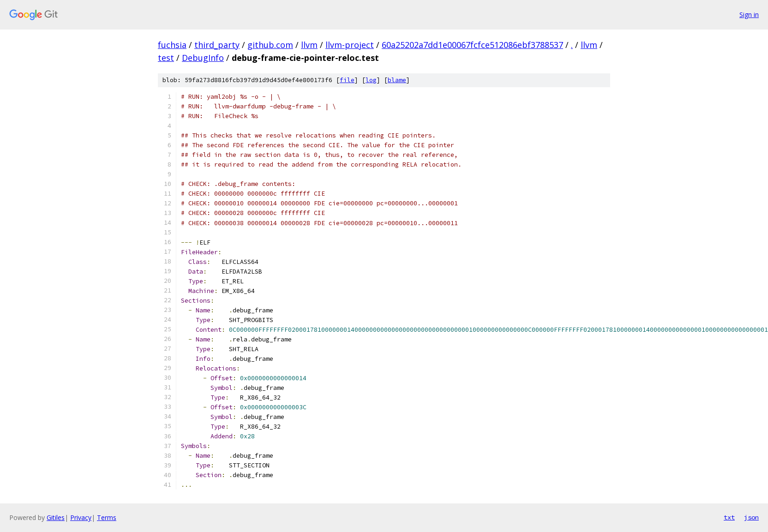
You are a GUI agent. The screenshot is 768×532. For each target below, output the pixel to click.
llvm (309, 45)
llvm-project (350, 45)
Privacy (81, 517)
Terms (107, 517)
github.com (270, 45)
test (166, 58)
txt (729, 517)
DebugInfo (203, 58)
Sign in (749, 15)
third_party (217, 45)
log (371, 80)
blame (397, 80)
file (347, 80)
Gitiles (56, 517)
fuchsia (172, 45)
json (751, 517)
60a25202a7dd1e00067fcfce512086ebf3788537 (472, 45)
